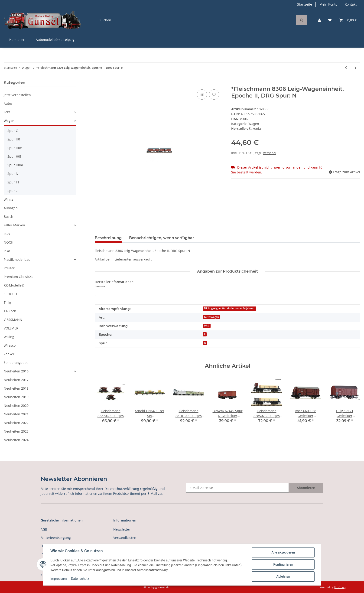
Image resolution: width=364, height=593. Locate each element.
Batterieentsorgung (56, 538)
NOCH (8, 242)
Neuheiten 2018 (16, 388)
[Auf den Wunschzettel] (214, 94)
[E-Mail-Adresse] (237, 488)
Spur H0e (15, 148)
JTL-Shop (340, 587)
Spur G (13, 131)
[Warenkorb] (348, 20)
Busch (8, 217)
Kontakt (351, 4)
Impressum (58, 579)
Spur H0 (14, 139)
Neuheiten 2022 (16, 423)
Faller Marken (14, 225)
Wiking (9, 337)
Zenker (9, 354)
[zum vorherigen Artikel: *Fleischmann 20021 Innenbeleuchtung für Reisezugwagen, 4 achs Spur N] (346, 68)
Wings (8, 199)
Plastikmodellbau (17, 259)
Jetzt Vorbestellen (17, 95)
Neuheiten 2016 (16, 371)
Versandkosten (125, 538)
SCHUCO (10, 294)
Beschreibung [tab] (108, 238)
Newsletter (122, 529)
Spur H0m (15, 165)
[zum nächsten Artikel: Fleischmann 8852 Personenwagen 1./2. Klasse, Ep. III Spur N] (356, 68)
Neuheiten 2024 (16, 440)
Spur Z (13, 191)
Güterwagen (211, 317)
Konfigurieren (283, 564)
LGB (7, 234)
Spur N (13, 174)
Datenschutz (80, 579)
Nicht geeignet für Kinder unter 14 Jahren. (229, 308)
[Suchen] (196, 20)
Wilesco (10, 345)
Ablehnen (283, 577)
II (205, 334)
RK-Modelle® (14, 285)
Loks (7, 112)
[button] (319, 20)
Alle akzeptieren (283, 552)
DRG (207, 326)
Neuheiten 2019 (16, 397)
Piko (7, 251)
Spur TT (13, 182)
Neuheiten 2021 (16, 414)
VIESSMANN (13, 320)
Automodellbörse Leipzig (55, 40)
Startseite (305, 4)
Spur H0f (14, 156)
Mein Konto (328, 4)
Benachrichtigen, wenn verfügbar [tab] (162, 238)
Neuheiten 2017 (16, 380)
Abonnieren (306, 488)
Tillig (7, 302)
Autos (8, 103)
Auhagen (11, 208)
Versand (269, 153)
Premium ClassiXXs (18, 277)
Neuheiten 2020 (16, 406)
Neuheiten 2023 (16, 431)
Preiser (9, 268)
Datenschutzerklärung (122, 489)
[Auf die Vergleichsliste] (202, 94)
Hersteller (17, 40)
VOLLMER (11, 328)
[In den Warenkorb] (98, 83)
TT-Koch (10, 311)
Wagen (254, 124)
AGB (44, 529)
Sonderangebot (16, 363)
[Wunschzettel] (330, 20)
